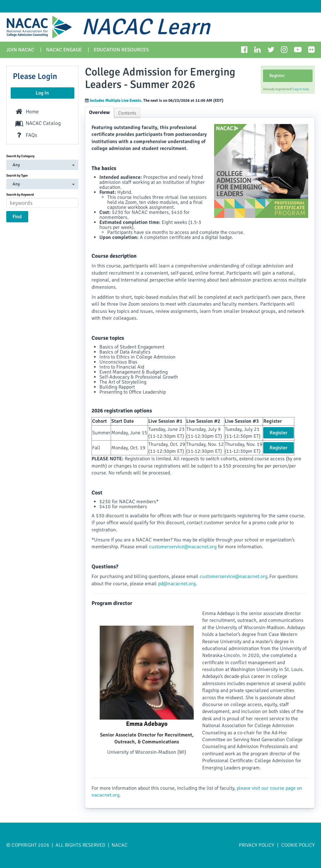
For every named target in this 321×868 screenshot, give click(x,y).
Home (27, 112)
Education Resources (121, 50)
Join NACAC (20, 50)
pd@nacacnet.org (177, 584)
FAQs (26, 135)
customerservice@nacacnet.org (183, 547)
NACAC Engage (64, 50)
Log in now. (301, 89)
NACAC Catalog (38, 123)
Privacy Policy (257, 845)
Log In (42, 93)
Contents (127, 113)
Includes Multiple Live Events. (116, 101)
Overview (99, 112)
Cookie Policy (298, 845)
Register (277, 76)
